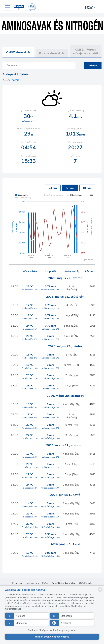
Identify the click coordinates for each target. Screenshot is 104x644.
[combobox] (39, 65)
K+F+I (45, 583)
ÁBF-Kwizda (85, 583)
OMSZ (16, 80)
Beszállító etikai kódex (63, 583)
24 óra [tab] (53, 188)
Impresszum (32, 583)
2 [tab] (102, 28)
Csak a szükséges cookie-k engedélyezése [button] (52, 630)
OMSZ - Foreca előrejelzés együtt (86, 51)
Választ (93, 66)
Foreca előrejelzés (52, 53)
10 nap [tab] (87, 188)
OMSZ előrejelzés (18, 52)
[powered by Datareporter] (100, 592)
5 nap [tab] (70, 188)
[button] (27, 616)
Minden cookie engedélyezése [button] (52, 637)
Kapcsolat (17, 583)
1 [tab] (97, 28)
